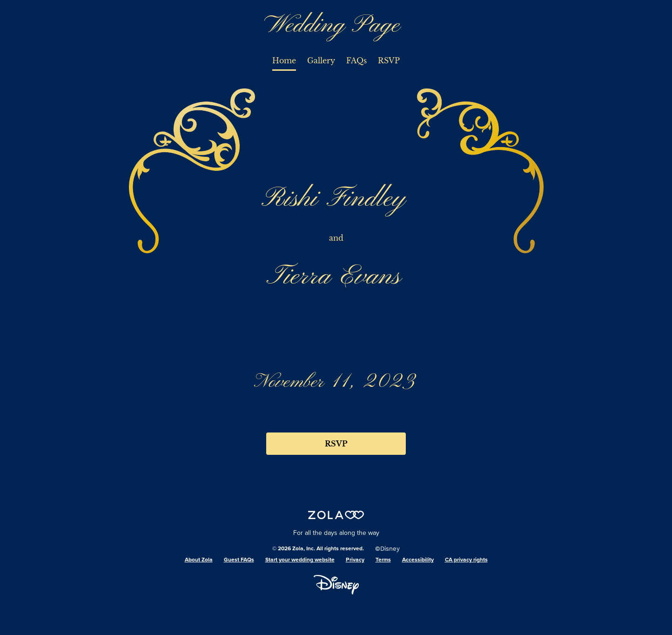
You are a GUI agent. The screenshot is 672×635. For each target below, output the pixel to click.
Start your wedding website (300, 560)
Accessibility (418, 560)
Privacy (355, 560)
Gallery (321, 61)
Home (284, 61)
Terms (383, 560)
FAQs (356, 61)
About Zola (199, 560)
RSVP (389, 61)
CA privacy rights (466, 560)
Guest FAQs (239, 560)
